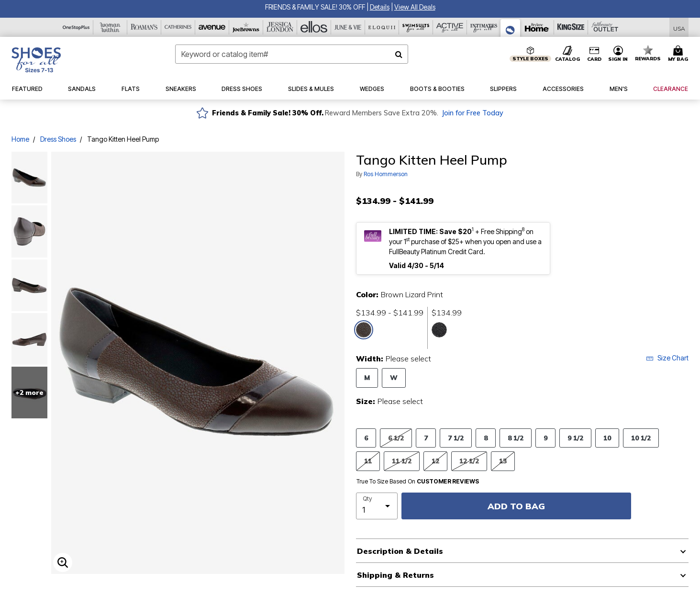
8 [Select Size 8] (486, 438)
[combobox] (292, 54)
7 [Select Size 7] (426, 438)
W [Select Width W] (394, 377)
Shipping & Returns (395, 575)
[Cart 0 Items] (679, 54)
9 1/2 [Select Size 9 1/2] (575, 438)
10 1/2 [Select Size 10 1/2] (641, 438)
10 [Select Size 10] (607, 438)
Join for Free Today (472, 113)
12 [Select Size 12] (435, 461)
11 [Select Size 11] (368, 461)
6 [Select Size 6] (366, 438)
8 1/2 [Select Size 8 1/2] (516, 438)
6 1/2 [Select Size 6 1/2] (396, 438)
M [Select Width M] (367, 377)
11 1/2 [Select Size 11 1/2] (402, 461)
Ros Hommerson (386, 174)
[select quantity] (377, 506)
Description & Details (400, 551)
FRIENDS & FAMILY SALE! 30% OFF (315, 7)
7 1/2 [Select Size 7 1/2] (456, 438)
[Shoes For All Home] (36, 60)
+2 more (29, 393)
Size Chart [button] (667, 358)
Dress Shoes (58, 139)
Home (20, 139)
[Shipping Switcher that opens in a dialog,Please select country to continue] (679, 28)
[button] (380, 7)
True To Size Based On (418, 482)
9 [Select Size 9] (545, 438)
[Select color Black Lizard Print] (439, 330)
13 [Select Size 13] (503, 461)
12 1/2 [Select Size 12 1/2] (469, 461)
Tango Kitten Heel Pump (123, 139)
